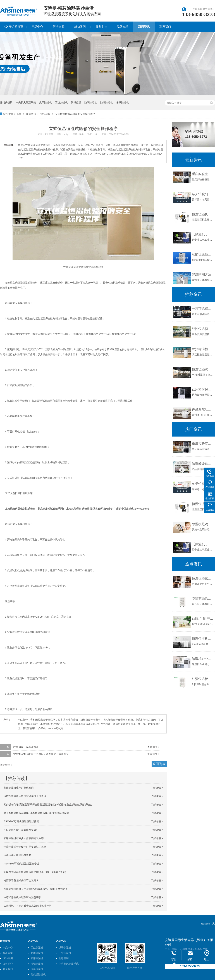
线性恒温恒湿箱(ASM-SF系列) (203, 329)
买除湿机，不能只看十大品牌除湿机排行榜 (27, 906)
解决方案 (59, 27)
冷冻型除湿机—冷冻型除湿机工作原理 (25, 796)
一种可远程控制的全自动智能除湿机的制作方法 (203, 309)
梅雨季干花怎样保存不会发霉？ (21, 880)
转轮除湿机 (37, 964)
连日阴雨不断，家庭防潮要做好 (21, 830)
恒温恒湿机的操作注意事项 (203, 639)
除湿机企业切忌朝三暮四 (203, 659)
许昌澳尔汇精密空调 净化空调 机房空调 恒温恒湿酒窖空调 (203, 409)
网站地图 (206, 924)
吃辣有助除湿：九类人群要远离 (203, 599)
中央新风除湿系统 (26, 102)
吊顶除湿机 (123, 102)
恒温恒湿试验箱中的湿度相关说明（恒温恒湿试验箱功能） (203, 369)
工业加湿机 (61, 102)
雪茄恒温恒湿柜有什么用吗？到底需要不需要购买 (41, 754)
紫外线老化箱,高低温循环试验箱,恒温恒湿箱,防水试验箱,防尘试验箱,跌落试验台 (48, 805)
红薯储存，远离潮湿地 (26, 747)
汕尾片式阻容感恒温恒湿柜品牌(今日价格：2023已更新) (35, 872)
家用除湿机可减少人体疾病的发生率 (24, 838)
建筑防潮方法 (202, 275)
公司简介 (8, 964)
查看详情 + (153, 747)
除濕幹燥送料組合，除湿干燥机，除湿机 (203, 464)
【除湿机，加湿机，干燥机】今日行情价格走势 (203, 234)
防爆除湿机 (107, 102)
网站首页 (5, 941)
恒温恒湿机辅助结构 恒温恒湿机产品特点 (203, 214)
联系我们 (165, 27)
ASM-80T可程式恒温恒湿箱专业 (21, 864)
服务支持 (101, 27)
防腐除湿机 (91, 102)
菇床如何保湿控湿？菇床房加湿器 (203, 389)
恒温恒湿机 (37, 969)
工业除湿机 (37, 948)
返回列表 (159, 764)
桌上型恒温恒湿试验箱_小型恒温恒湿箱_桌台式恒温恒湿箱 (36, 813)
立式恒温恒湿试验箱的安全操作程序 (75, 114)
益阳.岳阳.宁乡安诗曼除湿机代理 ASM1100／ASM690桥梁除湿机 (203, 619)
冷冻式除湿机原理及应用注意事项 (22, 897)
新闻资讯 (144, 27)
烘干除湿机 (46, 102)
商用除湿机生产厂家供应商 (19, 788)
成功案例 (80, 27)
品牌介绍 (123, 27)
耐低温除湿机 (38, 974)
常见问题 (46, 114)
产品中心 (37, 27)
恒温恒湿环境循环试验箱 (17, 855)
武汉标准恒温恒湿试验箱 (203, 349)
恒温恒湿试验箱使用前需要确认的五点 (25, 847)
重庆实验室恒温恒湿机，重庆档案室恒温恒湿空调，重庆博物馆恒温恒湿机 (203, 174)
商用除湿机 (37, 953)
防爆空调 (76, 102)
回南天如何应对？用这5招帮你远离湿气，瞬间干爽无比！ (36, 889)
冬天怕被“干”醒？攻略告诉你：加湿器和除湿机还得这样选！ (203, 194)
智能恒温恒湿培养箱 (203, 254)
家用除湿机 (37, 958)
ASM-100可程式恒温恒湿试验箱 (21, 821)
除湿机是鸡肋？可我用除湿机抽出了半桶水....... (203, 524)
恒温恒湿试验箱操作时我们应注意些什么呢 (203, 578)
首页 (19, 114)
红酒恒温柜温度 (203, 679)
